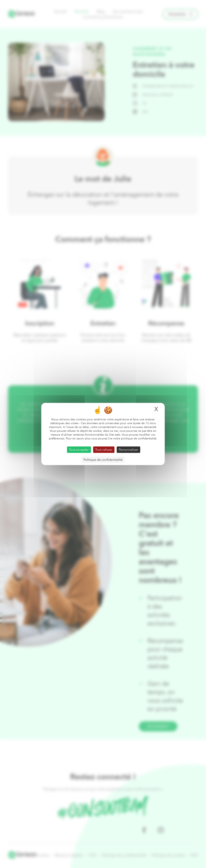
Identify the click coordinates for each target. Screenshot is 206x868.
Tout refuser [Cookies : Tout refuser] (104, 450)
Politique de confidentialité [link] (103, 460)
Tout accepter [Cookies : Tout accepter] (79, 450)
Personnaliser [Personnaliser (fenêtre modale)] (128, 450)
